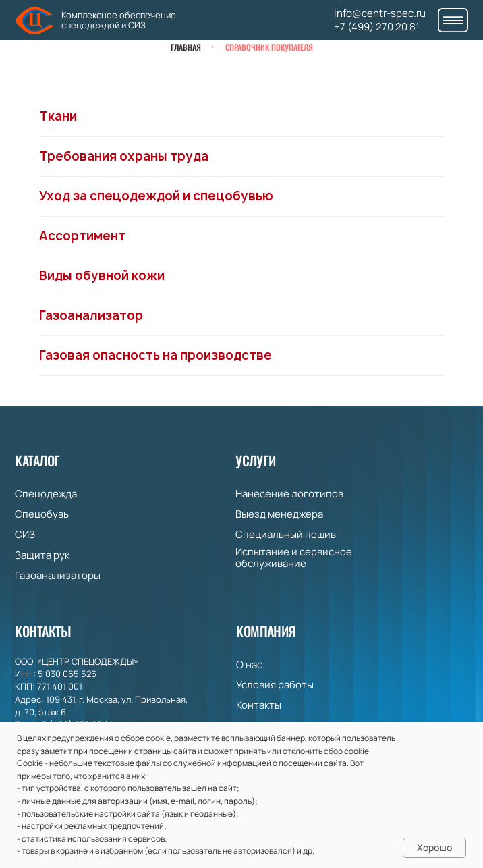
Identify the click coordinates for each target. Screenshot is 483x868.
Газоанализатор (91, 316)
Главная (186, 47)
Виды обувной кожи (102, 276)
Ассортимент (82, 236)
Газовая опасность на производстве (155, 355)
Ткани (58, 116)
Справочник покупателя (269, 47)
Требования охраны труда (124, 156)
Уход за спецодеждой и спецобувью (156, 196)
